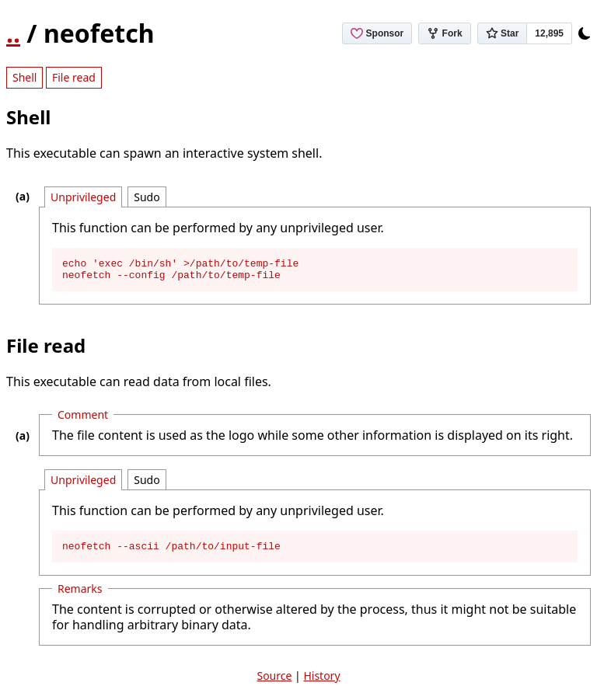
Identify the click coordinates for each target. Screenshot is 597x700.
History (321, 683)
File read (74, 77)
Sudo (147, 197)
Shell (24, 77)
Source (274, 683)
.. (13, 33)
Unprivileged (83, 197)
